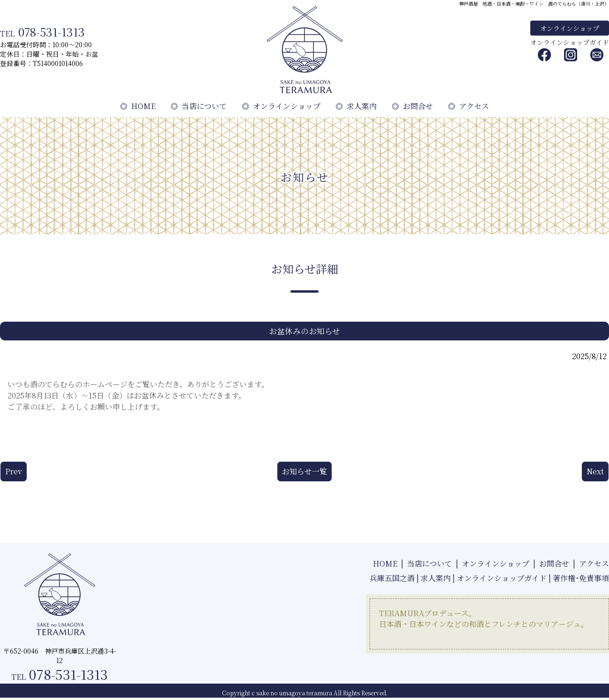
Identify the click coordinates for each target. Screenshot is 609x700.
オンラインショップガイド (570, 42)
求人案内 (356, 106)
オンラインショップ (570, 28)
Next (595, 471)
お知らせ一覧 (304, 471)
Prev (14, 471)
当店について (199, 106)
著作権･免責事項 (581, 578)
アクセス (468, 106)
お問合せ (412, 106)
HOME (138, 106)
